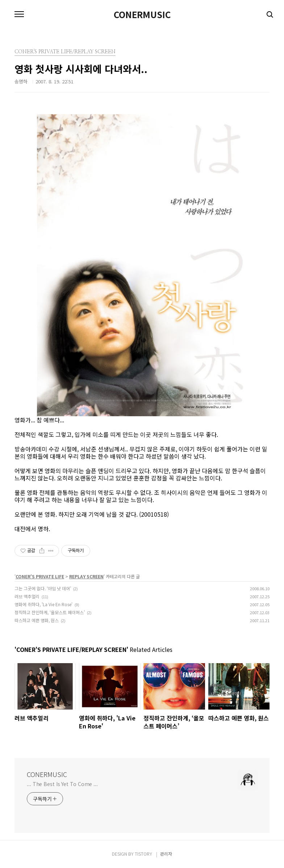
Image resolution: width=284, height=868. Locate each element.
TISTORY (143, 854)
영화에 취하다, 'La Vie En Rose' (43, 604)
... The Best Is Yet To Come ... (62, 784)
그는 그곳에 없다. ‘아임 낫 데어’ (43, 588)
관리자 (166, 854)
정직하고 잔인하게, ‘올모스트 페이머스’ (50, 612)
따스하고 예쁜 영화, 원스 (37, 620)
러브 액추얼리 (27, 596)
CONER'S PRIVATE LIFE (40, 576)
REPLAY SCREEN (86, 576)
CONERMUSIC (142, 15)
